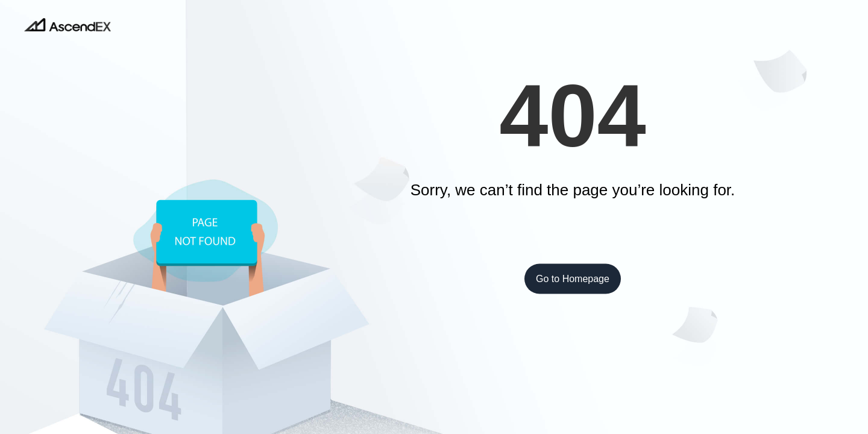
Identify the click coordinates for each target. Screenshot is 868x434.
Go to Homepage (573, 279)
